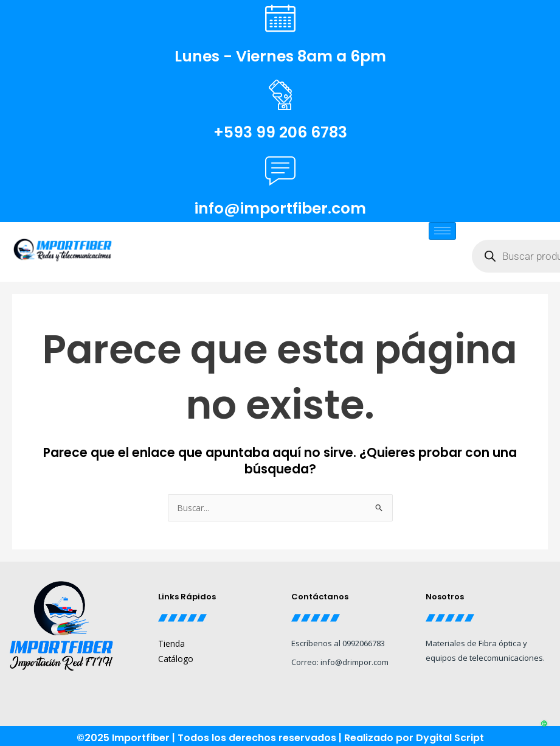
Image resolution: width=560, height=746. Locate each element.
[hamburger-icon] (442, 231)
